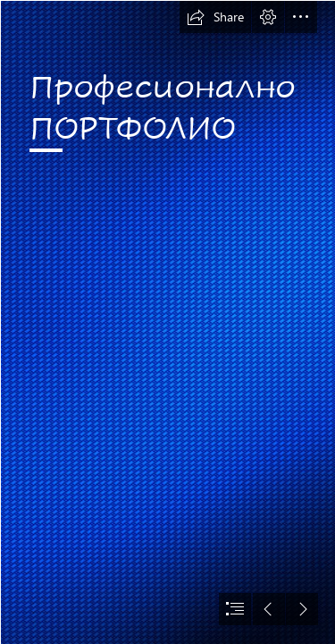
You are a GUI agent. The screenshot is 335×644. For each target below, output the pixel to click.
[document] (167, 322)
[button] (215, 17)
